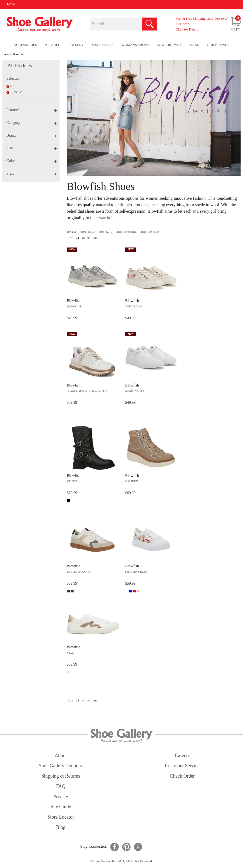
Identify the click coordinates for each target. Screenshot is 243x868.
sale (195, 45)
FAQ (61, 786)
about (61, 755)
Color (32, 161)
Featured (32, 110)
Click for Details (187, 29)
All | (96, 238)
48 (83, 238)
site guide (61, 807)
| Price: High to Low (149, 232)
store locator (61, 817)
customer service (182, 766)
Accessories (25, 45)
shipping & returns (61, 776)
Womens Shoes (135, 45)
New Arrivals (170, 45)
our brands (218, 45)
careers (182, 755)
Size (32, 148)
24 (77, 238)
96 (89, 238)
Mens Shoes (103, 45)
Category (32, 123)
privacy (61, 796)
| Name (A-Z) (86, 232)
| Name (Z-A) (104, 232)
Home (6, 54)
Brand (32, 135)
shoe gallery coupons (61, 766)
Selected (13, 78)
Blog (61, 827)
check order (182, 776)
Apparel (53, 45)
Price (32, 173)
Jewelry (76, 45)
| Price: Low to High (125, 232)
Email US (15, 4)
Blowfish (18, 54)
